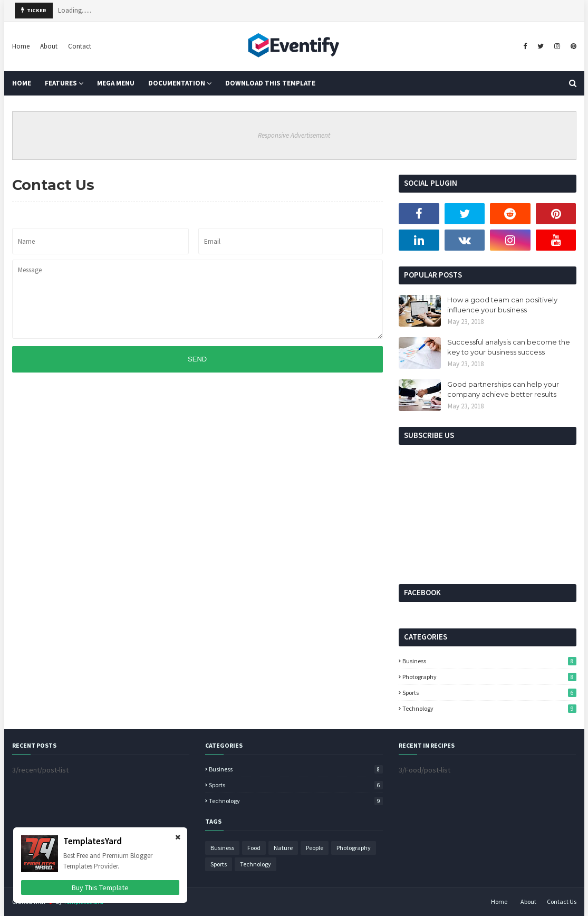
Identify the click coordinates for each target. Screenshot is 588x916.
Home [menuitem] (22, 83)
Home (21, 46)
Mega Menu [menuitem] (116, 83)
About (49, 46)
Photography (489, 677)
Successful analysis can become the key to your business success (509, 347)
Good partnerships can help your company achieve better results (503, 389)
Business (489, 661)
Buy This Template (100, 888)
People (315, 848)
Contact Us (562, 901)
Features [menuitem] (61, 83)
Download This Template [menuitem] (270, 83)
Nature (283, 848)
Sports (489, 693)
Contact (80, 46)
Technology (489, 708)
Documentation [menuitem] (177, 83)
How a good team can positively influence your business (502, 305)
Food (254, 848)
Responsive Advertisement (294, 135)
